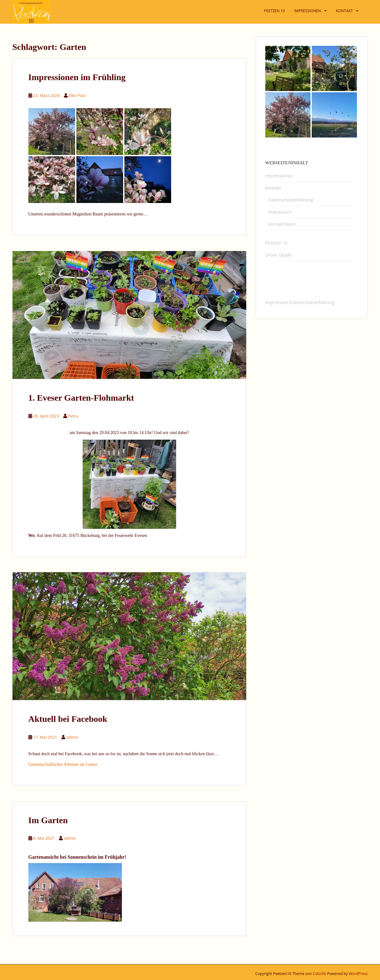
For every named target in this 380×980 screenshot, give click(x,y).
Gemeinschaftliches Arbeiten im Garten (63, 764)
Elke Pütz (77, 95)
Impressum (280, 212)
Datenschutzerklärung (291, 200)
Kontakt (273, 188)
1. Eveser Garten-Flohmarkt (81, 398)
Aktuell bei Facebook (68, 719)
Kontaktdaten (282, 224)
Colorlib (319, 974)
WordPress (358, 974)
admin (72, 737)
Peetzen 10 (277, 243)
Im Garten (48, 820)
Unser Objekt (279, 255)
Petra (73, 416)
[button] (367, 9)
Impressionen (279, 176)
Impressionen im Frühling (77, 77)
